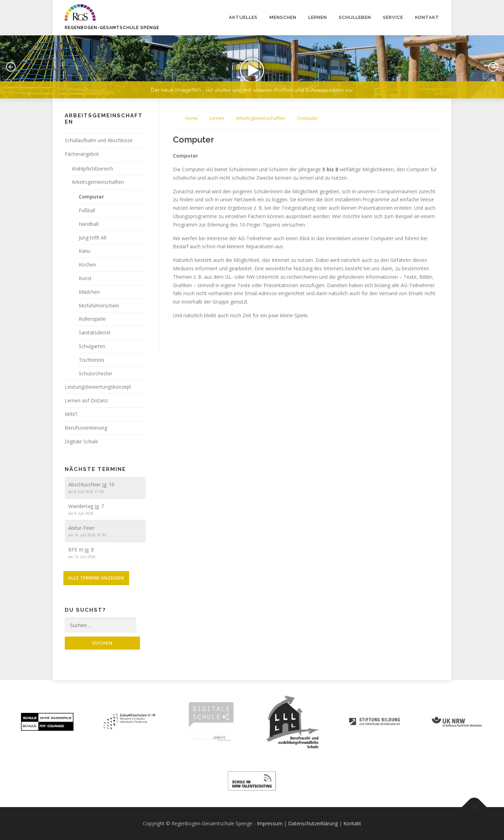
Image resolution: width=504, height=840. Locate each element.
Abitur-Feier (81, 528)
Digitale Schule (81, 441)
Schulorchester (96, 373)
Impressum (270, 823)
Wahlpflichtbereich (92, 169)
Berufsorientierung (86, 428)
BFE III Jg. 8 (81, 550)
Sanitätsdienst (95, 332)
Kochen (87, 265)
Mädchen (89, 292)
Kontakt (427, 17)
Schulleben (355, 17)
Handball (89, 224)
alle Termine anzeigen (96, 578)
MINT (71, 414)
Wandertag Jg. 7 (86, 506)
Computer (91, 197)
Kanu (85, 251)
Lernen (318, 17)
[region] (252, 62)
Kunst (85, 278)
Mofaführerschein (99, 306)
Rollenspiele (92, 319)
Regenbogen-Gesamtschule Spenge (112, 28)
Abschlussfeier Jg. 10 (91, 484)
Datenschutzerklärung (313, 823)
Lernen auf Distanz (86, 400)
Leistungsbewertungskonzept (98, 387)
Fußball (87, 210)
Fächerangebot (82, 154)
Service (393, 17)
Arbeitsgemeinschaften (98, 182)
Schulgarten (92, 346)
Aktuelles (243, 17)
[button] (252, 67)
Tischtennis (92, 360)
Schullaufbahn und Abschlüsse (99, 140)
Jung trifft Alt (93, 238)
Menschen (283, 17)
